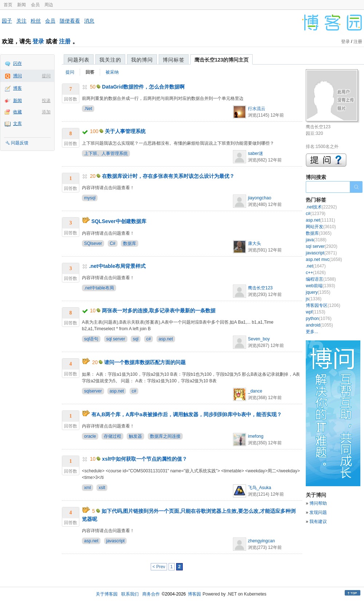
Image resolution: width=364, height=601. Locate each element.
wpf (315, 312)
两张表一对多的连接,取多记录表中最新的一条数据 (159, 311)
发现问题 (318, 512)
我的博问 (142, 60)
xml (88, 488)
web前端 (321, 286)
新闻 (21, 5)
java (316, 240)
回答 (90, 72)
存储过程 (112, 436)
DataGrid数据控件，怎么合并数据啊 (143, 87)
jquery (318, 292)
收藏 (17, 112)
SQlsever (93, 243)
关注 (21, 21)
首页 (8, 5)
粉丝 (36, 21)
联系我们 (130, 594)
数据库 (130, 243)
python (319, 319)
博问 (17, 76)
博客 (17, 88)
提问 (46, 76)
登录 (38, 41)
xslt (102, 488)
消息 (89, 21)
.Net (88, 109)
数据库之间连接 (165, 436)
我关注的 (110, 60)
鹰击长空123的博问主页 (221, 60)
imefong (256, 436)
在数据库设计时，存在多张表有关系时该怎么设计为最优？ (168, 176)
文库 (17, 124)
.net (316, 266)
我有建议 (318, 522)
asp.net (166, 339)
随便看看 (70, 21)
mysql (90, 198)
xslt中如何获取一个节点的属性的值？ (145, 459)
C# (113, 243)
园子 (7, 21)
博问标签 (174, 60)
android (319, 325)
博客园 (194, 594)
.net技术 (321, 207)
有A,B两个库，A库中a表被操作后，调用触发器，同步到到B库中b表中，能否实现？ (187, 414)
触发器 (135, 436)
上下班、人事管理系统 (106, 153)
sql (136, 339)
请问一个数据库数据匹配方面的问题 (145, 362)
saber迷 (256, 153)
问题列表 (79, 60)
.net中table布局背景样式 (118, 266)
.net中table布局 (99, 288)
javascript (116, 541)
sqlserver (93, 391)
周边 (49, 5)
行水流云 (257, 109)
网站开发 (321, 227)
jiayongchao (260, 198)
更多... (312, 332)
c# (149, 339)
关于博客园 (107, 594)
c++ (316, 273)
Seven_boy (259, 339)
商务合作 (151, 594)
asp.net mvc (324, 259)
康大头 (254, 243)
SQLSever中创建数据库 (119, 221)
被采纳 (112, 72)
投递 (46, 101)
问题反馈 (20, 143)
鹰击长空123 (260, 288)
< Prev (159, 567)
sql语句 (91, 339)
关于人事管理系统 (125, 131)
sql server (116, 339)
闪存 (17, 63)
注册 (65, 41)
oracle (90, 436)
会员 (35, 5)
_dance (255, 391)
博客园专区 (323, 305)
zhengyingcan (261, 541)
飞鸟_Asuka (260, 488)
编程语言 (321, 279)
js (314, 299)
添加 (46, 112)
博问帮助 (318, 503)
